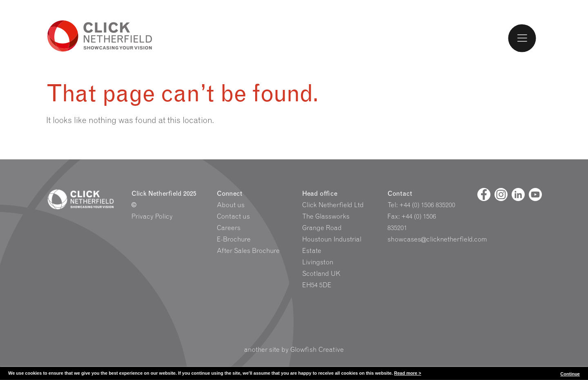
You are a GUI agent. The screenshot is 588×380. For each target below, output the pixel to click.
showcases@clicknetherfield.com (437, 239)
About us (231, 205)
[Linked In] (518, 194)
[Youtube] (535, 194)
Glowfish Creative (317, 350)
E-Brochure (234, 239)
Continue (570, 374)
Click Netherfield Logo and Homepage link (100, 35)
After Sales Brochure (248, 251)
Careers (229, 228)
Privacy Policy (152, 216)
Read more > (408, 373)
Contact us (233, 216)
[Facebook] (484, 194)
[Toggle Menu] (522, 38)
